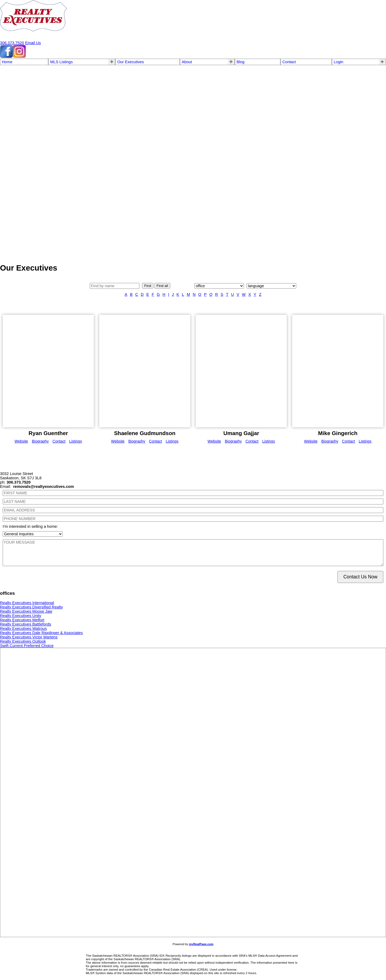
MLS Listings (61, 62)
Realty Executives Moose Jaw (26, 611)
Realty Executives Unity (21, 616)
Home (7, 62)
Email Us (33, 43)
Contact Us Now (360, 577)
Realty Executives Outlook (23, 641)
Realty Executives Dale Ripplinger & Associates (41, 633)
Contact (289, 62)
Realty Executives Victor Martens (29, 637)
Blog (241, 62)
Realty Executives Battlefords (26, 624)
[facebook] (6, 57)
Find (148, 286)
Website (21, 441)
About (187, 62)
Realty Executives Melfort (22, 620)
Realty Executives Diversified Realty (31, 607)
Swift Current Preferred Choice (27, 646)
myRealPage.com (201, 944)
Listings (75, 441)
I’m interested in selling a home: (30, 526)
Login (339, 62)
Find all (162, 286)
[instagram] (19, 57)
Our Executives (130, 62)
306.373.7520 (12, 43)
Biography (40, 441)
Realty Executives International (27, 603)
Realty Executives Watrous (23, 629)
